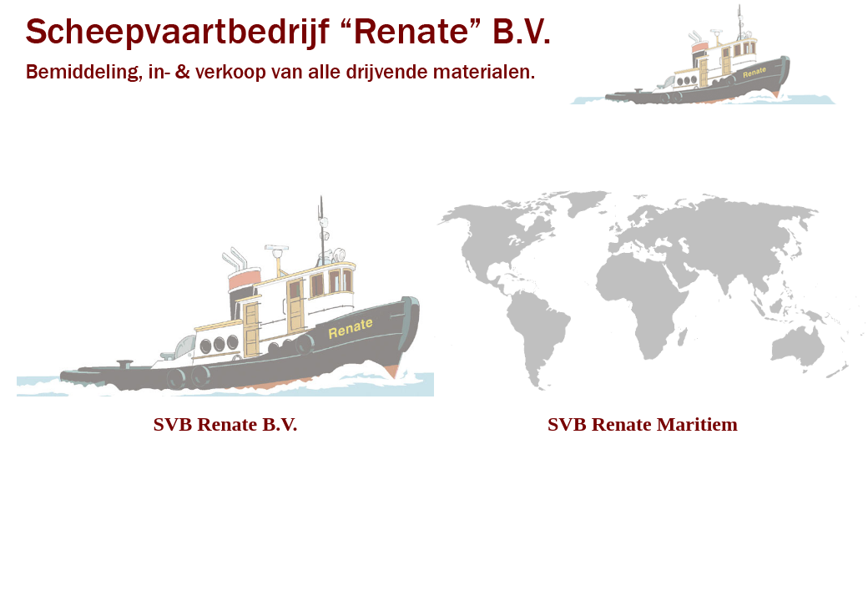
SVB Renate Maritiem (643, 424)
